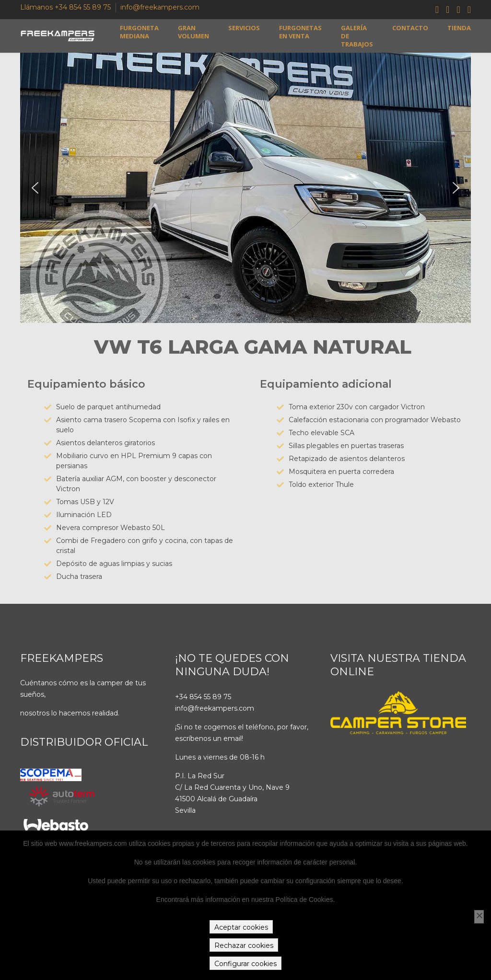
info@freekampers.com (160, 7)
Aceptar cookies (241, 927)
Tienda (459, 28)
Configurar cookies (245, 964)
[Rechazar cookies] (479, 917)
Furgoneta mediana (139, 32)
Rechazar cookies (244, 945)
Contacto (410, 28)
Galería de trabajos (357, 36)
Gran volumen (193, 32)
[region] (245, 188)
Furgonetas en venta (300, 32)
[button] (35, 188)
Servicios (244, 28)
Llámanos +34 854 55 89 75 (65, 7)
